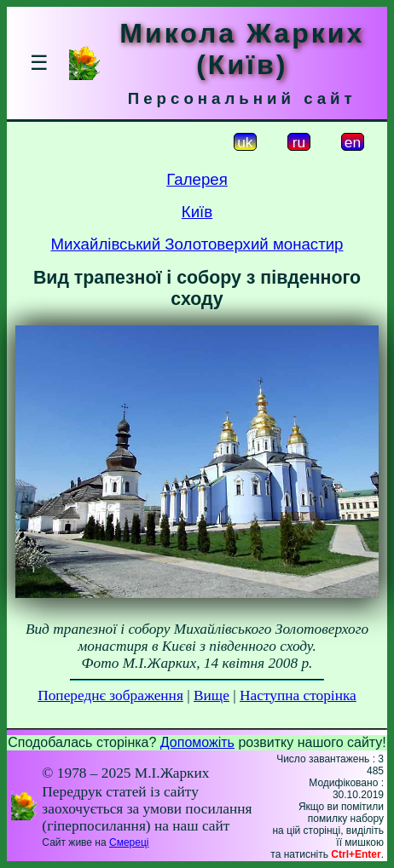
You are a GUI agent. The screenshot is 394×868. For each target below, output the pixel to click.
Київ (197, 212)
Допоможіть (197, 742)
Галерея (197, 179)
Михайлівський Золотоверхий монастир (197, 244)
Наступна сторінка (298, 696)
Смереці (129, 842)
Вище (211, 696)
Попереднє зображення (110, 696)
